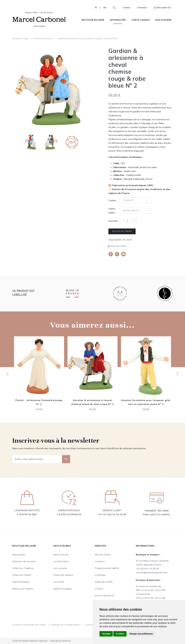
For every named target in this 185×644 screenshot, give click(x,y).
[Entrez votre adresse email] (37, 459)
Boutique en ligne (21, 38)
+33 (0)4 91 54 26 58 (114, 514)
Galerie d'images (63, 589)
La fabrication (61, 561)
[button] (113, 8)
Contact (126, 7)
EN (105, 7)
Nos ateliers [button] (163, 20)
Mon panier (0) (162, 8)
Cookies (89, 625)
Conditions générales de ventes (29, 625)
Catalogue (100, 575)
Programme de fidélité (107, 568)
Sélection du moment (24, 561)
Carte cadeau (141, 20)
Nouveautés (118, 20)
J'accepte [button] (106, 634)
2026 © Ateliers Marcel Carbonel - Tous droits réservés (41, 641)
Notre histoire (61, 555)
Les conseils (60, 568)
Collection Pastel (22, 575)
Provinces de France (43, 38)
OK (66, 459)
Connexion (142, 7)
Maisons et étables (23, 589)
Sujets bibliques (21, 582)
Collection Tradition (23, 568)
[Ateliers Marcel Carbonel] (39, 19)
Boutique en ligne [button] (93, 20)
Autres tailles (112, 210)
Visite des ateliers (63, 575)
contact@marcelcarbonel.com (152, 572)
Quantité (113, 221)
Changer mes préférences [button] (141, 634)
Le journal (59, 582)
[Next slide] (177, 374)
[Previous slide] (8, 374)
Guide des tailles (118, 246)
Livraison (100, 561)
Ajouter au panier (122, 231)
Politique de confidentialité (65, 625)
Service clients (103, 555)
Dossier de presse (104, 595)
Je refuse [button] (120, 634)
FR (96, 7)
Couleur (112, 200)
